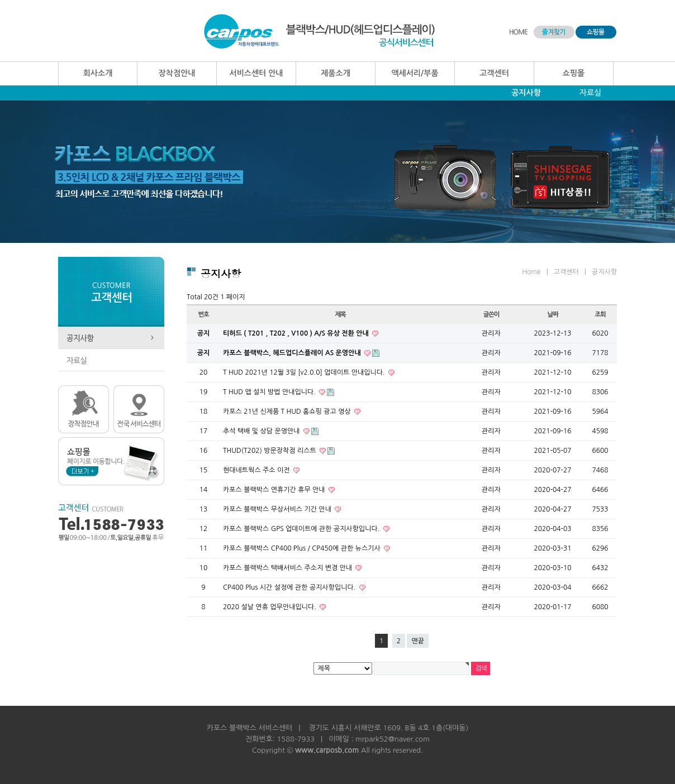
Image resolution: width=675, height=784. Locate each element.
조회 (600, 314)
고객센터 (494, 73)
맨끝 (418, 641)
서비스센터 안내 (256, 73)
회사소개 (98, 73)
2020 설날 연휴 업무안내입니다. (270, 607)
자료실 (590, 93)
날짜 (552, 314)
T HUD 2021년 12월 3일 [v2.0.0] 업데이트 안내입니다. (305, 372)
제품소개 (336, 73)
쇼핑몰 (574, 73)
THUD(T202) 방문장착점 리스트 (270, 451)
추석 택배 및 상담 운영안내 (262, 431)
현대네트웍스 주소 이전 (257, 470)
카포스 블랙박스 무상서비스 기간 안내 (278, 509)
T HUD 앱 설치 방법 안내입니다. (270, 392)
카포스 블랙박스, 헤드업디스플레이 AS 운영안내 (293, 353)
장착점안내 (177, 73)
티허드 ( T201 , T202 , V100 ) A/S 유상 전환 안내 (297, 333)
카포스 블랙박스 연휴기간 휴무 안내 (275, 490)
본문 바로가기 (0, 0)
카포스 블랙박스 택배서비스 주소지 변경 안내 (288, 568)
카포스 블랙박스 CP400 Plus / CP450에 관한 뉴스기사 (303, 548)
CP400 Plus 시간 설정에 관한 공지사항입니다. (290, 587)
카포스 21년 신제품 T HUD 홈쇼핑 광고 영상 (288, 412)
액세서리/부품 (415, 73)
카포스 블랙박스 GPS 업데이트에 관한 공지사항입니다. (302, 529)
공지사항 (526, 93)
